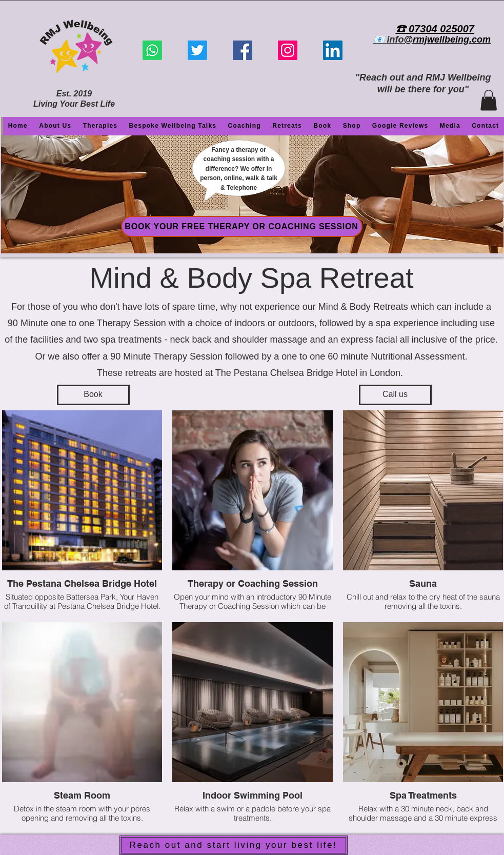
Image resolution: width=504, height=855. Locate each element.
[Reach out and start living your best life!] (234, 845)
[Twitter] (197, 50)
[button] (489, 100)
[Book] (93, 395)
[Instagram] (288, 50)
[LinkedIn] (333, 50)
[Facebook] (243, 50)
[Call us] (395, 395)
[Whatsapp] (152, 50)
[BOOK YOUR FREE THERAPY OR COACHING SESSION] (242, 226)
